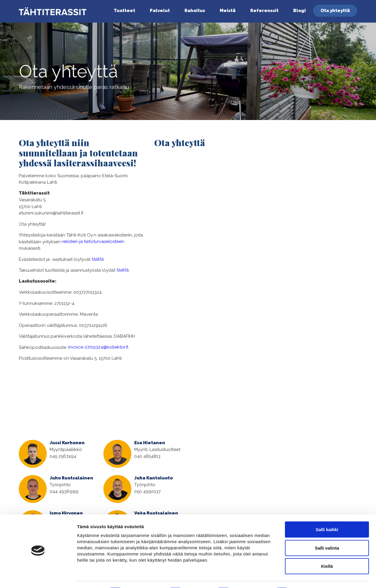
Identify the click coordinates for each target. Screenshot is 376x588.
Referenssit (264, 11)
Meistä (228, 11)
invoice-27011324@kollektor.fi (98, 347)
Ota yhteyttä (335, 11)
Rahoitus (195, 11)
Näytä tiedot (314, 577)
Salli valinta (327, 532)
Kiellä (327, 550)
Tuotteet (124, 11)
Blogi (299, 11)
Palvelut (160, 11)
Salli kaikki (327, 513)
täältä (98, 259)
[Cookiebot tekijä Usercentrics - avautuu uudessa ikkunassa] (38, 577)
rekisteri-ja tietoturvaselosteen (93, 241)
